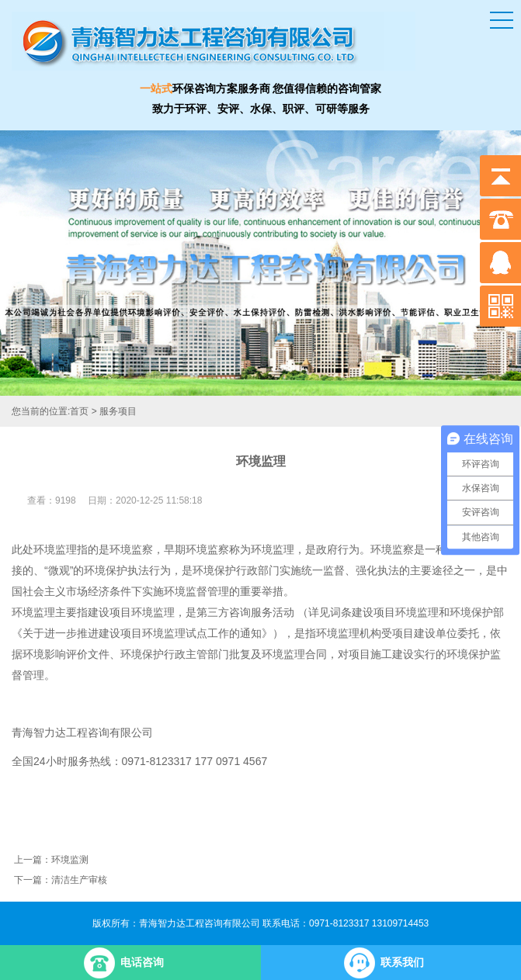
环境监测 (70, 860)
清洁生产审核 (79, 880)
